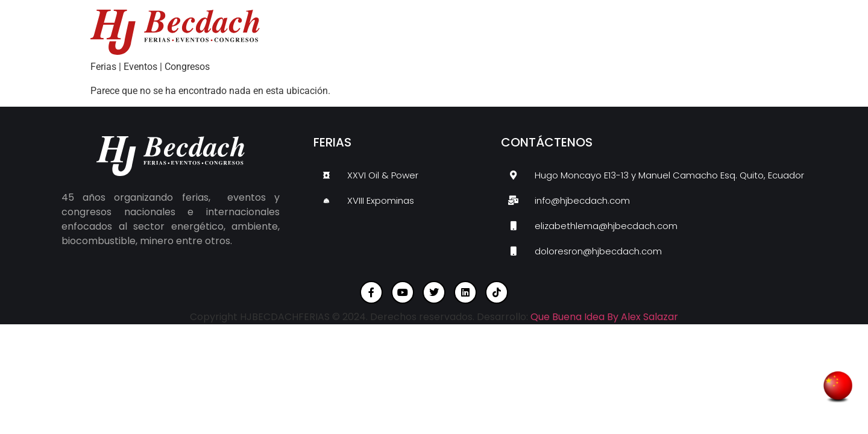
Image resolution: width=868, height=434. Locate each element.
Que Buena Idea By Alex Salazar (604, 317)
